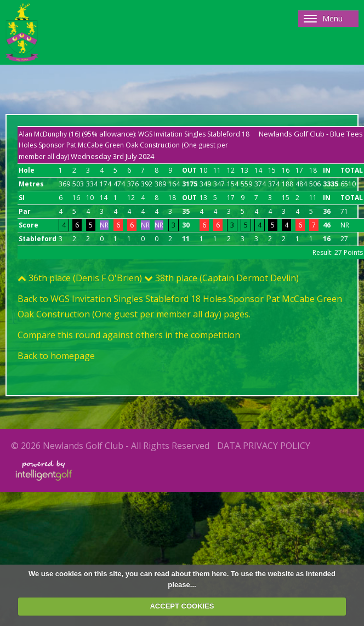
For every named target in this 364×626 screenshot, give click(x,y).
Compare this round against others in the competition (129, 335)
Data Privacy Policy (264, 446)
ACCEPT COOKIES (182, 606)
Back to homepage (56, 356)
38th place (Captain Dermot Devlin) (221, 278)
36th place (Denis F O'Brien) (80, 278)
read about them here (190, 574)
